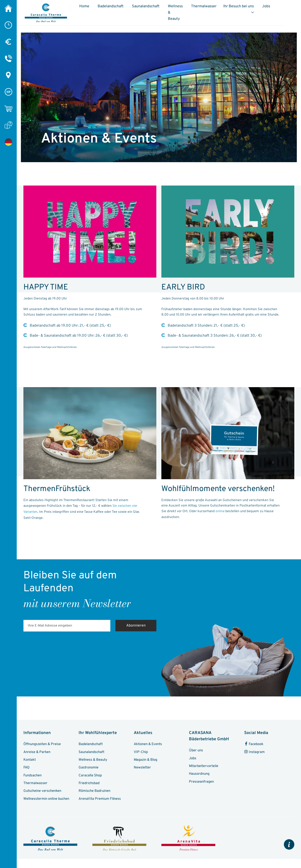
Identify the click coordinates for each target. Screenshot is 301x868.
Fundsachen (33, 776)
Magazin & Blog (146, 761)
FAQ (27, 768)
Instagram (255, 752)
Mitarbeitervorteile (204, 767)
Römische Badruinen (95, 792)
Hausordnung (200, 775)
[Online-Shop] (8, 109)
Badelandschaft (116, 8)
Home (89, 8)
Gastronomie (89, 768)
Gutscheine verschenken (43, 792)
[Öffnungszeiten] (8, 25)
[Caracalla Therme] (8, 8)
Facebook (254, 745)
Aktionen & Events (148, 745)
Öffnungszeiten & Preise (43, 745)
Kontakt (30, 761)
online (220, 512)
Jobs (289, 8)
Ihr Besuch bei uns (258, 8)
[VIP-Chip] (8, 92)
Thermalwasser (224, 8)
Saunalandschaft (151, 8)
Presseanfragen (202, 783)
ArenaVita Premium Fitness (100, 800)
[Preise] (8, 42)
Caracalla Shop (91, 776)
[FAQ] (8, 125)
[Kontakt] (8, 58)
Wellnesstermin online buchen (47, 800)
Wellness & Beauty (182, 11)
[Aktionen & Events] (8, 142)
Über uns (196, 751)
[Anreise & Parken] (8, 75)
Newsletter (142, 768)
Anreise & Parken (37, 753)
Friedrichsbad (90, 784)
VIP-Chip (141, 753)
